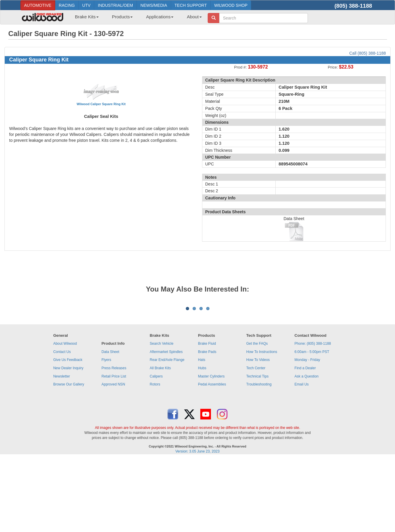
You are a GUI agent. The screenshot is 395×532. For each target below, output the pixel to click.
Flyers (106, 433)
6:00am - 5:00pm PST (312, 425)
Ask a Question (307, 450)
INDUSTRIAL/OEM (115, 5)
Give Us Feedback (68, 433)
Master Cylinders (211, 450)
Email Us (302, 458)
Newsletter (62, 450)
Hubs (202, 441)
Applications (160, 17)
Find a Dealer (305, 441)
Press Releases (114, 441)
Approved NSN (113, 458)
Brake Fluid (207, 417)
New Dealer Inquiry (68, 441)
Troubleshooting (259, 458)
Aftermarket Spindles (166, 425)
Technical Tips (257, 450)
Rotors (155, 458)
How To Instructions (262, 425)
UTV (86, 5)
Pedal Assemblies (212, 458)
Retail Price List (114, 450)
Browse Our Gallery (69, 458)
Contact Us (62, 425)
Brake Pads (207, 425)
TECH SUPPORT (191, 5)
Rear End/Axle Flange (167, 433)
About (194, 17)
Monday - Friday (307, 433)
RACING (67, 5)
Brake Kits (87, 17)
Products (122, 17)
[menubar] (136, 19)
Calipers (156, 450)
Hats (202, 433)
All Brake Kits (160, 441)
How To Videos (258, 433)
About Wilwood (65, 417)
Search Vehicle (162, 417)
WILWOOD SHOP (231, 5)
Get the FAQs (257, 417)
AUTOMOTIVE (38, 5)
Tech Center (256, 441)
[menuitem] (85, 19)
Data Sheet (110, 425)
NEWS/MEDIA (154, 5)
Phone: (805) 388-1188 (313, 417)
